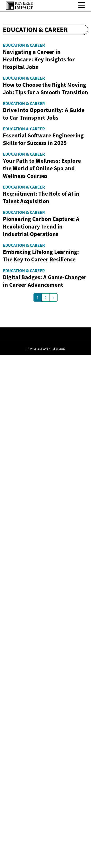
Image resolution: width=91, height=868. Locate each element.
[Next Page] (54, 811)
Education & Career (24, 45)
